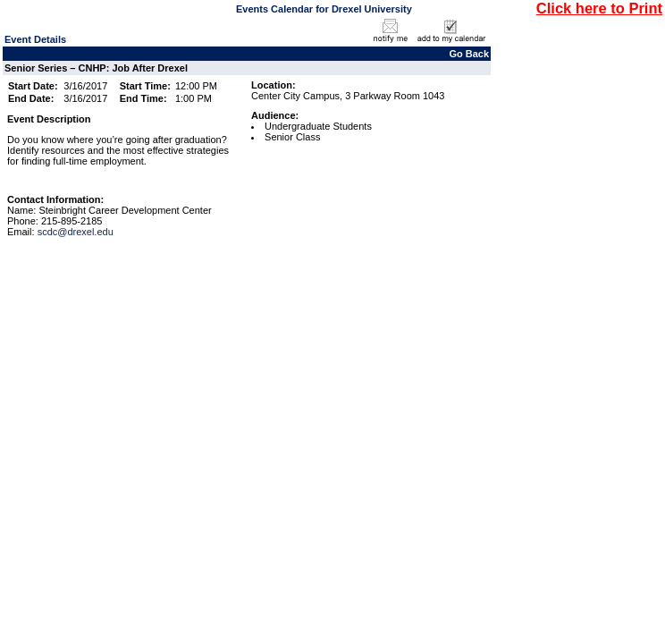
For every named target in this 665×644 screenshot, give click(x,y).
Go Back (469, 54)
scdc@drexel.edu (76, 232)
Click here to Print (599, 8)
